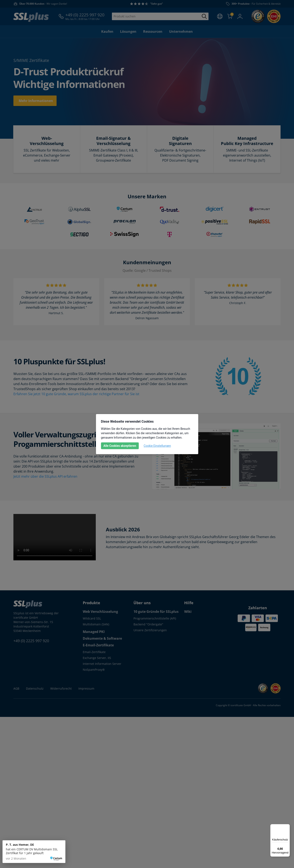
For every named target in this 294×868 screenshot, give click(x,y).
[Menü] (287, 827)
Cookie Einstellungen (157, 446)
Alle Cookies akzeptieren (120, 446)
